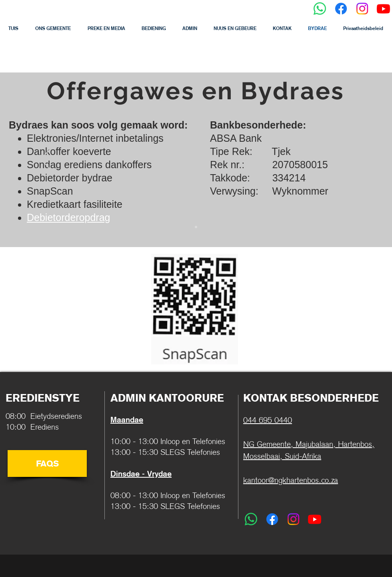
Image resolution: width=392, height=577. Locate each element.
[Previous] (45, 160)
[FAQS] (47, 463)
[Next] (347, 160)
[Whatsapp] (320, 9)
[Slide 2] (196, 227)
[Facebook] (341, 9)
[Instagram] (362, 9)
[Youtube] (383, 9)
